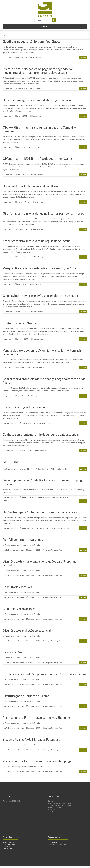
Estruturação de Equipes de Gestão (26, 696)
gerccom (9, 57)
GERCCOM (10, 462)
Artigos (43, 497)
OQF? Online (52, 842)
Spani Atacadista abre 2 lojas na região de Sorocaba (37, 241)
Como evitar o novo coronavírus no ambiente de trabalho (40, 296)
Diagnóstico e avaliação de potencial (27, 630)
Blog (34, 57)
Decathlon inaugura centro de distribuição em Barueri (39, 100)
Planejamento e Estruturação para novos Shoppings (37, 718)
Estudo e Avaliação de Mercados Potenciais (31, 739)
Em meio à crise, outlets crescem (24, 407)
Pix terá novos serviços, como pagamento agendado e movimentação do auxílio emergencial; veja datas (38, 71)
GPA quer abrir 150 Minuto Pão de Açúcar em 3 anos (38, 159)
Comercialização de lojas (19, 609)
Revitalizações (12, 652)
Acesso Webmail (9, 842)
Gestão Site (7, 847)
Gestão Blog (7, 849)
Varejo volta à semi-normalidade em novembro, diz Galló (40, 268)
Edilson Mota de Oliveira (15, 550)
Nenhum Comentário (60, 469)
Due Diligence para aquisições (23, 540)
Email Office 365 (9, 844)
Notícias (42, 423)
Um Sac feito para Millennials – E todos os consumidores (40, 512)
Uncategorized (57, 550)
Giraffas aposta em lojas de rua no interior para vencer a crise (43, 213)
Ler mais (83, 57)
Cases (53, 497)
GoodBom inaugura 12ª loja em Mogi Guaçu (32, 41)
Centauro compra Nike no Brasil (24, 323)
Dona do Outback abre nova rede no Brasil (31, 186)
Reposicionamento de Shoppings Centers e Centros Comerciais (44, 674)
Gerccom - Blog (12, 423)
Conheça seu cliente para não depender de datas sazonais (41, 435)
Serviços (39, 57)
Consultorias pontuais (17, 587)
